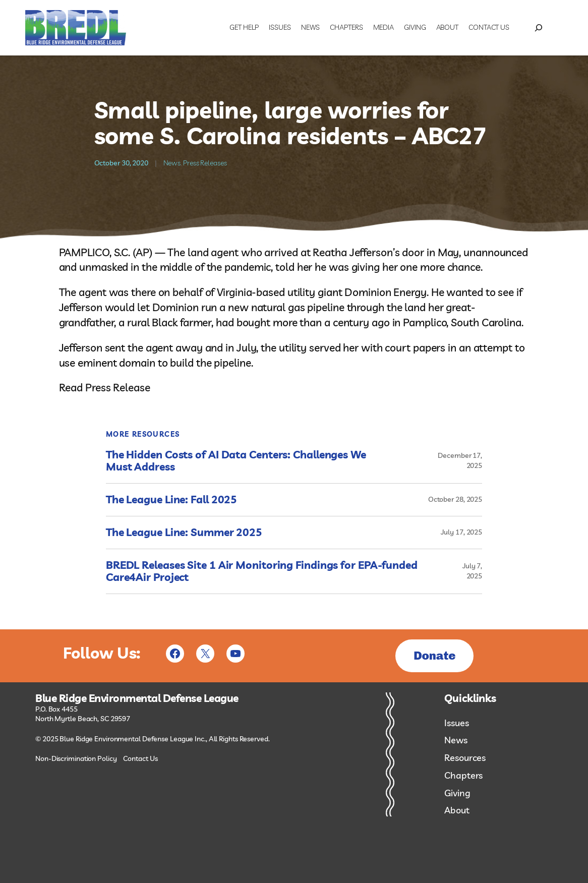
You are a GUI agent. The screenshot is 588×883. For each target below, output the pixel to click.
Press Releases (205, 163)
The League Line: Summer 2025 (184, 533)
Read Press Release (105, 387)
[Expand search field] (539, 28)
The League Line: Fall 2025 (171, 500)
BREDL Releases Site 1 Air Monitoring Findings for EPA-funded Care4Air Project (262, 571)
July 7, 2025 (472, 571)
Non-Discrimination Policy (76, 758)
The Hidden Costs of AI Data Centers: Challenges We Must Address (236, 461)
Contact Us (140, 758)
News (172, 163)
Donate (434, 656)
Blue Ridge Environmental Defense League (137, 698)
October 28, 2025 (455, 499)
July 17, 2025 (461, 532)
